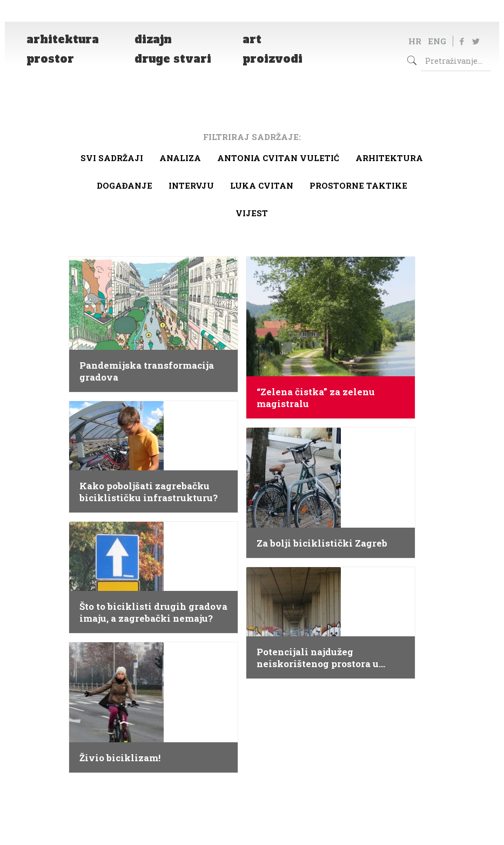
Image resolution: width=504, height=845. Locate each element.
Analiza (180, 158)
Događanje (125, 185)
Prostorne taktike (358, 185)
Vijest (252, 213)
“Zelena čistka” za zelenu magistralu (316, 398)
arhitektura (389, 158)
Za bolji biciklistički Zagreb (322, 543)
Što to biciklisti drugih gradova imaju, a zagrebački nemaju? (153, 613)
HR (415, 41)
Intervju (191, 185)
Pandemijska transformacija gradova (147, 371)
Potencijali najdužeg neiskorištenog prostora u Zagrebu (318, 658)
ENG (437, 41)
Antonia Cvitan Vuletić (278, 158)
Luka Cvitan (262, 185)
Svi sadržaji (112, 158)
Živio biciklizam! (120, 758)
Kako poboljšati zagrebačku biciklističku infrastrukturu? (149, 492)
